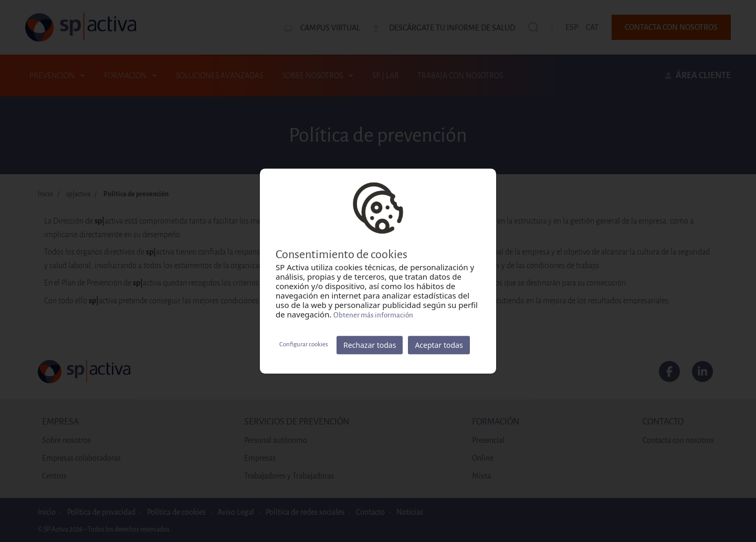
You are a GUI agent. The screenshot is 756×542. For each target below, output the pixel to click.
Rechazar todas (370, 345)
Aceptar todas (439, 345)
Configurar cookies (304, 344)
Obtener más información (373, 315)
